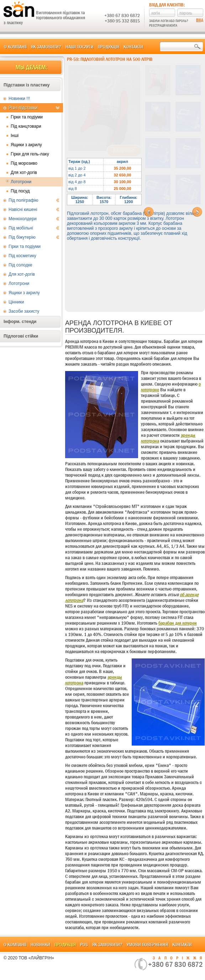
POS (84, 944)
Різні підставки (34, 108)
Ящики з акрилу (26, 145)
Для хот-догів (24, 173)
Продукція (109, 47)
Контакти (133, 47)
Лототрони (21, 182)
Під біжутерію (34, 237)
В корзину (124, 151)
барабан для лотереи (178, 623)
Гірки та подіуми (27, 117)
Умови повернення (147, 944)
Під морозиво (24, 163)
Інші (15, 136)
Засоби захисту (24, 311)
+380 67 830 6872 (122, 15)
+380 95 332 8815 (122, 21)
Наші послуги (80, 47)
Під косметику (22, 256)
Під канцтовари (26, 126)
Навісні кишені (34, 210)
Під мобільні (34, 228)
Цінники (16, 302)
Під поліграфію (34, 200)
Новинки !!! (19, 99)
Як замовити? (46, 47)
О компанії (15, 47)
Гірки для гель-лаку (30, 154)
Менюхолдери (34, 219)
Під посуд (20, 191)
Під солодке (20, 265)
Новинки (40, 944)
